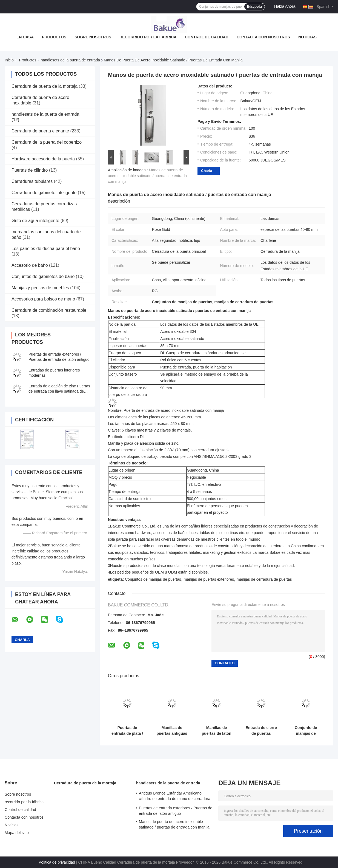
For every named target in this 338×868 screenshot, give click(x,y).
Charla (207, 171)
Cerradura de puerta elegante (40, 131)
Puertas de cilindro (30, 170)
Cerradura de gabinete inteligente (44, 193)
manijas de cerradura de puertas (264, 579)
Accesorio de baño (30, 265)
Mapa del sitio (17, 833)
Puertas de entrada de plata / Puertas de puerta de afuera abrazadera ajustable (127, 731)
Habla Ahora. (285, 6)
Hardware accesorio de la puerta (43, 159)
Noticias (307, 37)
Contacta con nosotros (263, 37)
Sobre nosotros (93, 37)
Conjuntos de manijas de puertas (153, 579)
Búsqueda (254, 7)
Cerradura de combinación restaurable (49, 310)
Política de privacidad (57, 862)
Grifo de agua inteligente (35, 221)
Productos (54, 37)
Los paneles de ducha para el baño (46, 249)
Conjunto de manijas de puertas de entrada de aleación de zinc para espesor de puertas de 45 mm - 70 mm (306, 731)
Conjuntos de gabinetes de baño (43, 276)
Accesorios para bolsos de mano (43, 299)
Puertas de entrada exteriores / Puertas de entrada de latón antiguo (176, 811)
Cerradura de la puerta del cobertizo (47, 142)
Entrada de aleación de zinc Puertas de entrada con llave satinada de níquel (59, 391)
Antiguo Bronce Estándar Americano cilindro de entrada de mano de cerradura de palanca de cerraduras (175, 797)
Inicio (9, 60)
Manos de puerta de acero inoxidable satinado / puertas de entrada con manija (147, 176)
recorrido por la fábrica (148, 37)
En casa (25, 37)
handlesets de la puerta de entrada (70, 60)
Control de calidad (207, 37)
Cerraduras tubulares (32, 181)
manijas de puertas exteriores (209, 579)
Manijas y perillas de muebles (40, 288)
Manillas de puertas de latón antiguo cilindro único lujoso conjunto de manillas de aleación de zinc (216, 731)
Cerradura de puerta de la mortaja (45, 86)
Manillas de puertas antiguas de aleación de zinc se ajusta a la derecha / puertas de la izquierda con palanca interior (172, 731)
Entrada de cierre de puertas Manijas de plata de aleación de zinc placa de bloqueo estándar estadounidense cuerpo (261, 731)
